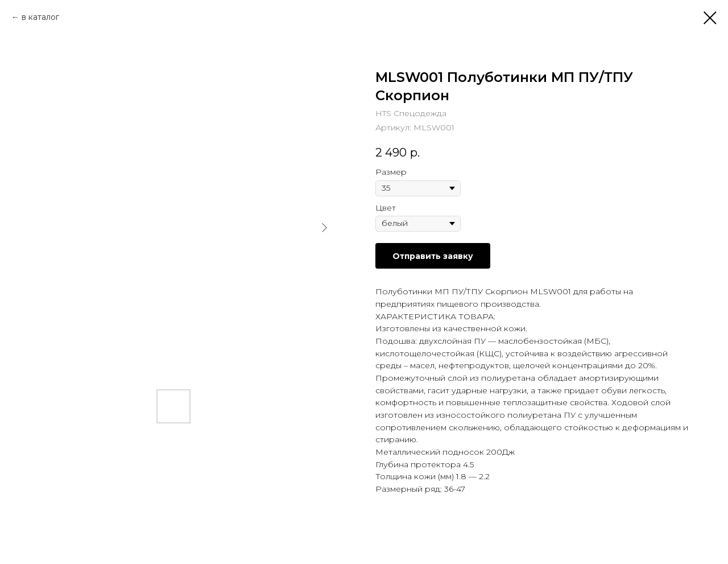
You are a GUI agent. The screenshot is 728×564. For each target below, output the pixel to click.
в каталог (40, 17)
